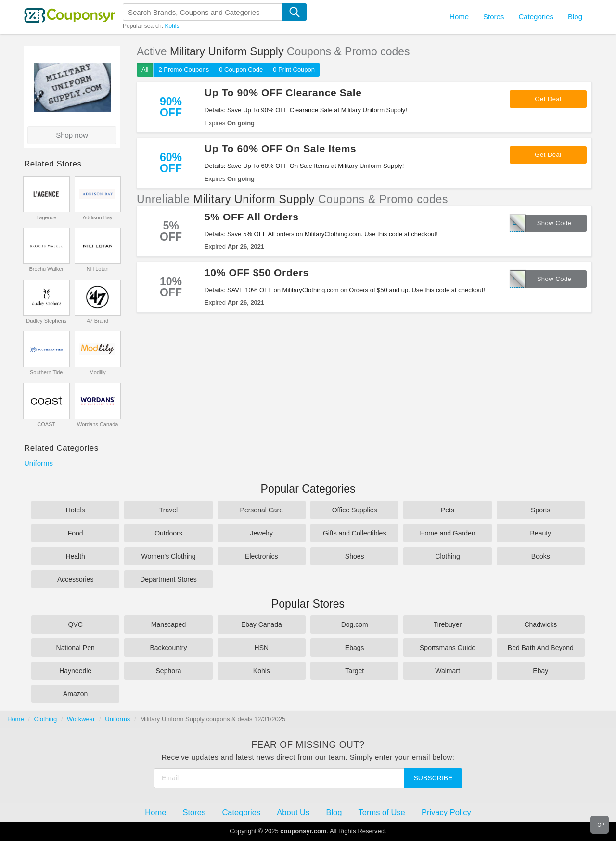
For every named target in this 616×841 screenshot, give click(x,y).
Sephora (169, 671)
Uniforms (38, 463)
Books (541, 556)
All (145, 70)
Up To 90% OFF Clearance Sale (283, 93)
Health (75, 556)
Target (354, 671)
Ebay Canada (262, 624)
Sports (540, 510)
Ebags (355, 648)
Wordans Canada (97, 424)
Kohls (172, 26)
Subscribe (433, 778)
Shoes (355, 556)
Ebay (540, 671)
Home (16, 719)
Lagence (46, 217)
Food (76, 533)
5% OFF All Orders (251, 217)
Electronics (261, 556)
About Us (293, 812)
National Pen (76, 648)
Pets (448, 510)
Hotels (76, 510)
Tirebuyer (448, 624)
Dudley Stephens (46, 321)
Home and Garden (447, 533)
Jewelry (262, 533)
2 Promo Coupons (184, 70)
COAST (46, 424)
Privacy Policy (446, 812)
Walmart (448, 671)
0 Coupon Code (241, 70)
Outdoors (168, 533)
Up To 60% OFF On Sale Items (280, 148)
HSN (262, 648)
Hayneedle (75, 671)
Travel (168, 510)
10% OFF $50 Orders (257, 273)
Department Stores (168, 579)
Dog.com (355, 624)
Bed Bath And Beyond (541, 648)
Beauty (541, 533)
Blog (575, 17)
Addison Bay (98, 217)
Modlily (98, 372)
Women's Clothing (169, 556)
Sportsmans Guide (448, 648)
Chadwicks (540, 624)
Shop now (72, 135)
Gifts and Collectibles (355, 533)
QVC (75, 624)
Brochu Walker (46, 269)
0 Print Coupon (294, 70)
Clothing (447, 556)
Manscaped (168, 624)
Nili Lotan (98, 269)
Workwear (81, 719)
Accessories (75, 579)
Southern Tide (46, 372)
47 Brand (97, 321)
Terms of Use (382, 812)
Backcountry (168, 648)
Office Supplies (355, 510)
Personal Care (262, 510)
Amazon (75, 694)
